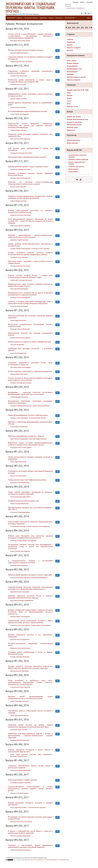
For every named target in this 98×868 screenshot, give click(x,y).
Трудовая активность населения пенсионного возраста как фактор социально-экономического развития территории (30, 667)
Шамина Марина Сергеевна (19, 201)
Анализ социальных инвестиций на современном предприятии (30, 371)
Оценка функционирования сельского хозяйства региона (28, 415)
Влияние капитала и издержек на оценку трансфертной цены (29, 342)
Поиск (69, 104)
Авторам (52, 18)
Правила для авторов (74, 117)
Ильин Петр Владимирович (18, 353)
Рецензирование (72, 66)
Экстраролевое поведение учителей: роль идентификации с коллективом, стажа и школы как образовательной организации (30, 547)
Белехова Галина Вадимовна (41, 526)
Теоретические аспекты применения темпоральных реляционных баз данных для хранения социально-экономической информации (30, 126)
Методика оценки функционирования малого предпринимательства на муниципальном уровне (30, 697)
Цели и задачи (72, 61)
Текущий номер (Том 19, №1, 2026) (78, 90)
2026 (69, 28)
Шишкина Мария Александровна (20, 617)
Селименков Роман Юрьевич (37, 418)
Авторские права (72, 127)
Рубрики (70, 95)
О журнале (20, 18)
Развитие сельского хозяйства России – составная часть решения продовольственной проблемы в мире (30, 276)
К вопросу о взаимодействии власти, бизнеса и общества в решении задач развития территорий (30, 832)
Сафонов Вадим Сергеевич (19, 130)
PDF (57, 34)
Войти (89, 18)
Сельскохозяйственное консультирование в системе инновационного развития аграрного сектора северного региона (30, 789)
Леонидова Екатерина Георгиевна (20, 783)
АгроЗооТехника (73, 172)
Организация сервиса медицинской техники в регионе (27, 157)
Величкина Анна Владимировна (20, 483)
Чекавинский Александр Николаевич (21, 62)
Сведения (70, 39)
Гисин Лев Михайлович (17, 345)
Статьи (69, 101)
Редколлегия (71, 42)
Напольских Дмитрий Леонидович (20, 850)
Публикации (44, 18)
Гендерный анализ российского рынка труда (23, 501)
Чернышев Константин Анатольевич (21, 822)
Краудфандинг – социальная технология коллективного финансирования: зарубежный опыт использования (30, 393)
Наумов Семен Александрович (20, 114)
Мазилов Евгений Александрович (20, 338)
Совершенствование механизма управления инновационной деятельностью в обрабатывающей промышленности (30, 588)
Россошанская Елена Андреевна (20, 139)
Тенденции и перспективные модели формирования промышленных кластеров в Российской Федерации (30, 846)
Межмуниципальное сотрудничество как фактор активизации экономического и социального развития (30, 294)
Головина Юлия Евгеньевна (19, 76)
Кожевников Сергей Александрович (21, 448)
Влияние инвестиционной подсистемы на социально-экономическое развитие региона (30, 211)
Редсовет (70, 45)
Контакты (70, 50)
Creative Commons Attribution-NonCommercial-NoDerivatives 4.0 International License (49, 860)
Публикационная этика (74, 69)
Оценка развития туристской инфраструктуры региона (27, 480)
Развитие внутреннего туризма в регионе (22, 780)
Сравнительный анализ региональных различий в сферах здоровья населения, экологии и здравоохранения (30, 622)
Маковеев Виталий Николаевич (20, 592)
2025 (74, 28)
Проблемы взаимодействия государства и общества (26, 436)
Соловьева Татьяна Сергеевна (40, 249)
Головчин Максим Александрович (20, 249)
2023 (82, 28)
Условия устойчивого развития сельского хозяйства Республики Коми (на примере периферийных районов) (30, 254)
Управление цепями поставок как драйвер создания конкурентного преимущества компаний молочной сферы (30, 726)
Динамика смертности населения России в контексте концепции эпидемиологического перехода (30, 597)
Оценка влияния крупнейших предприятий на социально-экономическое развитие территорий (30, 493)
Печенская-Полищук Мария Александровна (23, 541)
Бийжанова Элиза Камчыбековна (20, 648)
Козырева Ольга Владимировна (20, 639)
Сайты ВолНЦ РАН (70, 18)
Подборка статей (72, 106)
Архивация (70, 74)
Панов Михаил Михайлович (39, 578)
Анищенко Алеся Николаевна (19, 418)
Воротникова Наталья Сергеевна (20, 226)
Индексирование (72, 72)
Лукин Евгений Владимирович (19, 289)
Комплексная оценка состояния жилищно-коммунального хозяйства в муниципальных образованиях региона (30, 444)
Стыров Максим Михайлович (19, 427)
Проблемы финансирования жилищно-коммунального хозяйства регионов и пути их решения (30, 236)
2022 (87, 28)
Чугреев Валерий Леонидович (19, 397)
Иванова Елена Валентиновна (19, 793)
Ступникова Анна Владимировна (20, 512)
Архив (69, 93)
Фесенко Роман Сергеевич (18, 187)
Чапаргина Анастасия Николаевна (21, 215)
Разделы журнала (73, 63)
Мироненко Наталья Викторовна (20, 41)
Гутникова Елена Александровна (20, 298)
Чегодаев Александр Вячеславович (21, 383)
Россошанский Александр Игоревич (21, 526)
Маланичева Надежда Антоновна (20, 169)
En (91, 13)
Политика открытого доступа (76, 77)
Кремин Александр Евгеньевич (20, 701)
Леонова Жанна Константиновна (20, 266)
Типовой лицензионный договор (77, 119)
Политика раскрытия (74, 80)
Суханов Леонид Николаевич (41, 406)
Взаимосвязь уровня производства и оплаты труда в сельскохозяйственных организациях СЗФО (30, 81)
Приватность (71, 130)
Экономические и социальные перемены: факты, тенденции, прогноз (31, 8)
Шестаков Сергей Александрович (20, 178)
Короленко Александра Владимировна (22, 601)
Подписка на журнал (74, 48)
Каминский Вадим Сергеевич (38, 439)
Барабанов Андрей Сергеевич (19, 240)
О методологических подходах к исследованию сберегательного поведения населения (30, 562)
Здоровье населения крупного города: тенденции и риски (28, 167)
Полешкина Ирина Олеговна (19, 730)
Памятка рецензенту (74, 140)
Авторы (69, 98)
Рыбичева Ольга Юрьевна (18, 85)
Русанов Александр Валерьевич (20, 657)
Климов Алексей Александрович (20, 551)
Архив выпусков (73, 23)
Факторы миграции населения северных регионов (26, 50)
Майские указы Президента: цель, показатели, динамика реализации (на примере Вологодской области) (30, 537)
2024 (78, 28)
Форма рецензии (72, 143)
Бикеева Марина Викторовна (19, 374)
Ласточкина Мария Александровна (21, 367)
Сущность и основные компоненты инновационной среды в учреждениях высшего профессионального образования (30, 302)
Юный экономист (74, 169)
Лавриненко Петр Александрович (20, 625)
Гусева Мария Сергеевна (19, 754)
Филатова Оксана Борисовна (19, 306)
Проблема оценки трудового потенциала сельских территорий (30, 575)
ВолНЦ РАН (22, 14)
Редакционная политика (32, 18)
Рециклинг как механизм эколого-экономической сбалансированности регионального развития (30, 183)
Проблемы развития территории (78, 159)
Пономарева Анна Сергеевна (19, 257)
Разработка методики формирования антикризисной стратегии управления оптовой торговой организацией (30, 197)
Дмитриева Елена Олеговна (19, 756)
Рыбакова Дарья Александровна (41, 625)
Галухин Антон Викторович (18, 476)
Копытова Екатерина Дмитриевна (20, 497)
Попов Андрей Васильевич (18, 320)
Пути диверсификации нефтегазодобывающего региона (28, 111)
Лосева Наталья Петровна (18, 107)
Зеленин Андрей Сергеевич (19, 99)
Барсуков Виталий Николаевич (20, 671)
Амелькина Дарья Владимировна (41, 754)
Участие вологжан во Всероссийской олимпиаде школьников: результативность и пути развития (30, 379)
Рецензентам (60, 18)
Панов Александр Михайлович (19, 504)
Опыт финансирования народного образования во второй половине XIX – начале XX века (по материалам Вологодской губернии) (30, 221)
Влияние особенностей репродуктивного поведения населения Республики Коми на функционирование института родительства (30, 612)
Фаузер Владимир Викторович (19, 53)
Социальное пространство (76, 167)
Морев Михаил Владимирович (19, 439)
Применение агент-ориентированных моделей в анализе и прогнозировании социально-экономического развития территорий (30, 736)
